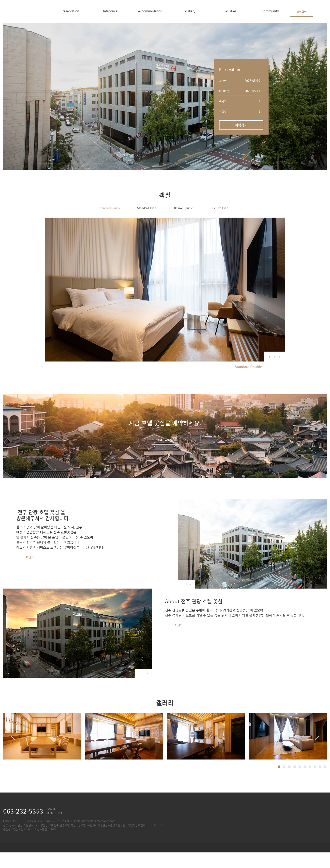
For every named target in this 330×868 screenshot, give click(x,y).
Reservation (70, 11)
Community (270, 11)
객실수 (223, 112)
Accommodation (150, 11)
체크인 (223, 81)
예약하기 (241, 125)
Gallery (190, 11)
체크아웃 (224, 91)
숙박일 (223, 101)
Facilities (230, 11)
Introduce (110, 11)
